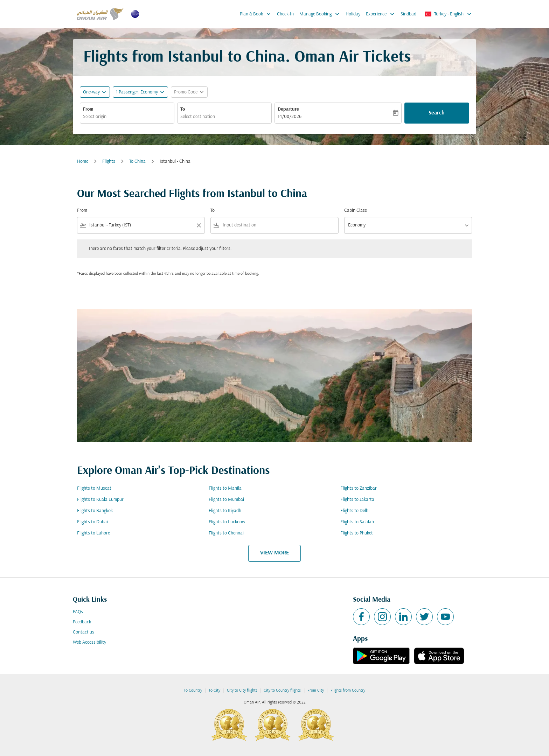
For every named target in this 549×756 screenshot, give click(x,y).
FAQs (78, 612)
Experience (382, 14)
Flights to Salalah (357, 522)
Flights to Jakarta (357, 500)
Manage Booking (321, 14)
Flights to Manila (225, 488)
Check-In (285, 14)
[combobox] (127, 117)
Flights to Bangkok (95, 511)
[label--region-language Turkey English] (448, 14)
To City (214, 691)
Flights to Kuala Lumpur (100, 500)
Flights (109, 162)
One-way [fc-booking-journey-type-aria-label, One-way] (91, 92)
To (183, 109)
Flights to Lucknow (227, 522)
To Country (193, 691)
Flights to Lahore (93, 533)
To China (137, 162)
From (88, 109)
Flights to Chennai (226, 533)
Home (83, 162)
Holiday (353, 14)
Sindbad (408, 14)
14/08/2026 (290, 117)
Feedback (82, 622)
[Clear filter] (199, 225)
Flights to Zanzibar (359, 488)
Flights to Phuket (357, 533)
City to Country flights (282, 691)
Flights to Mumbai (226, 500)
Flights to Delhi (355, 511)
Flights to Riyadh (225, 511)
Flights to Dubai (92, 522)
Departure (288, 109)
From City (316, 691)
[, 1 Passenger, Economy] (137, 92)
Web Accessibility (89, 642)
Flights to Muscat (94, 488)
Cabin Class (356, 211)
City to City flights (242, 691)
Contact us (84, 632)
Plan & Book (257, 14)
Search (437, 113)
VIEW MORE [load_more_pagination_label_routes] (274, 553)
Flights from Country (348, 691)
